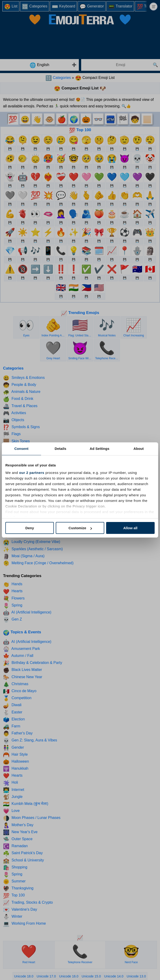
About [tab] (139, 449)
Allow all (130, 528)
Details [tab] (60, 449)
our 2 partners (32, 473)
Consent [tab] (21, 449)
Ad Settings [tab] (100, 449)
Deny (30, 528)
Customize (80, 528)
